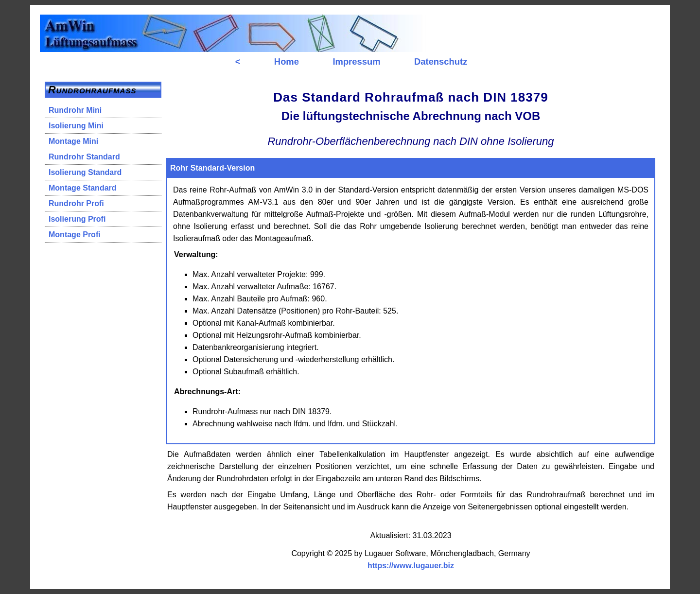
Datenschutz (441, 61)
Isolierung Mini (76, 126)
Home (287, 61)
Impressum (356, 61)
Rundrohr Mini (75, 110)
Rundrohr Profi (76, 203)
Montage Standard (83, 188)
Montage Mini (73, 141)
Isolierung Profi (77, 219)
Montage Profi (75, 235)
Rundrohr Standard (84, 157)
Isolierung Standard (85, 172)
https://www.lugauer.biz (411, 566)
